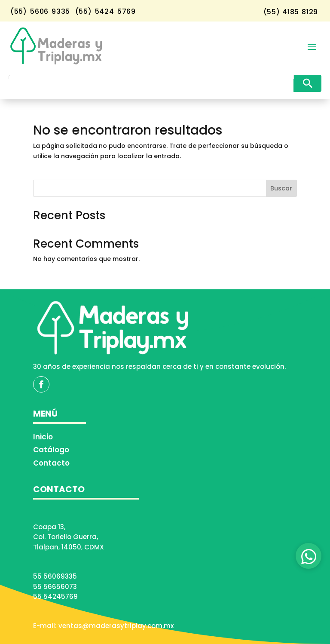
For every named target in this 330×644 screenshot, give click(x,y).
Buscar (281, 188)
